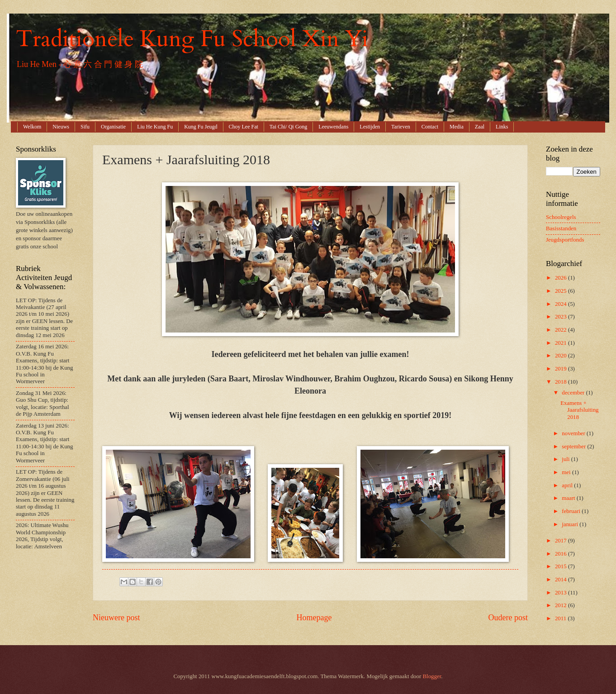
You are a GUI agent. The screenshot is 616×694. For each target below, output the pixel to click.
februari (572, 511)
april (568, 485)
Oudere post (508, 618)
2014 (562, 580)
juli (566, 459)
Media (457, 127)
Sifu (85, 127)
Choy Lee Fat (244, 127)
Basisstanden (561, 228)
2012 (562, 605)
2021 (562, 343)
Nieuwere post (116, 618)
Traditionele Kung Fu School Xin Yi (192, 39)
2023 (562, 317)
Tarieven (401, 127)
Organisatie (113, 127)
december (574, 393)
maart (569, 498)
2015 (562, 566)
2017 (562, 541)
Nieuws (61, 127)
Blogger (432, 676)
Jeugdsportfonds (565, 240)
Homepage (314, 618)
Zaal (480, 127)
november (574, 433)
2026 (562, 278)
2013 (562, 593)
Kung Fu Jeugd (201, 127)
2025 (562, 291)
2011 (562, 618)
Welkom (32, 127)
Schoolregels (561, 217)
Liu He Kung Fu (155, 127)
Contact (430, 127)
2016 (562, 554)
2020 (562, 356)
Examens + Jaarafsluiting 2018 (579, 410)
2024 (562, 304)
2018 (562, 382)
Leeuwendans (333, 127)
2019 (562, 369)
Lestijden (370, 127)
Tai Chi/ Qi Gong (289, 127)
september (574, 447)
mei (567, 472)
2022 (562, 330)
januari (571, 524)
